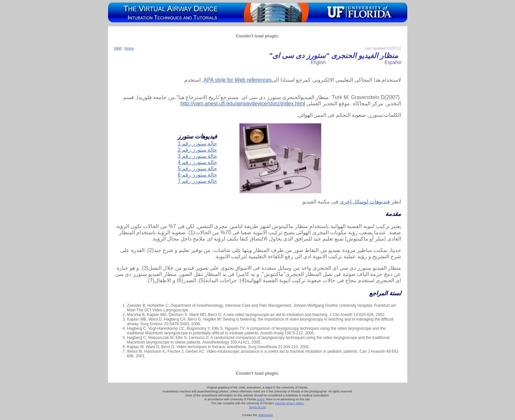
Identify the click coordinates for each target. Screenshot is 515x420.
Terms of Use (257, 407)
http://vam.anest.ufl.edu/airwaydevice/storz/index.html (243, 104)
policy (260, 399)
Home (129, 48)
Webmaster (265, 415)
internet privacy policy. (290, 403)
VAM (118, 48)
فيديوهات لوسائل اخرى (365, 202)
